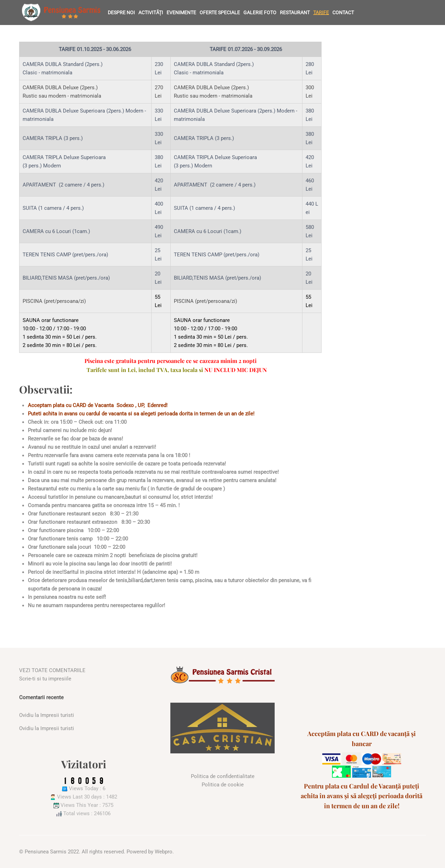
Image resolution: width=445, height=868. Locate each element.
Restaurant (295, 13)
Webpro (164, 852)
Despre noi (121, 13)
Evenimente (181, 13)
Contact (343, 13)
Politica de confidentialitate (223, 776)
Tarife (321, 13)
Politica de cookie (223, 785)
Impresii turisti (57, 715)
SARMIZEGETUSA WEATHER (362, 692)
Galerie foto (260, 13)
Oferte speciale (220, 13)
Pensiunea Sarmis (46, 852)
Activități (151, 13)
